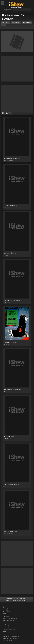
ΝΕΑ (3, 25)
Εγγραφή (5, 610)
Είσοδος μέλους (7, 608)
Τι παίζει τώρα (7, 628)
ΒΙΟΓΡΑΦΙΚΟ (5, 22)
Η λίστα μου (6, 616)
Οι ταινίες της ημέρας (9, 620)
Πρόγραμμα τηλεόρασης (9, 630)
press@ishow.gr (14, 638)
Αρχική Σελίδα (7, 606)
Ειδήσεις (5, 632)
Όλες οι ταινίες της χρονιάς (10, 618)
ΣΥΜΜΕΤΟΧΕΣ (16, 22)
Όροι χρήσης (6, 612)
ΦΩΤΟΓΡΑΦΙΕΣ (27, 22)
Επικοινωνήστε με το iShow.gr (16, 598)
